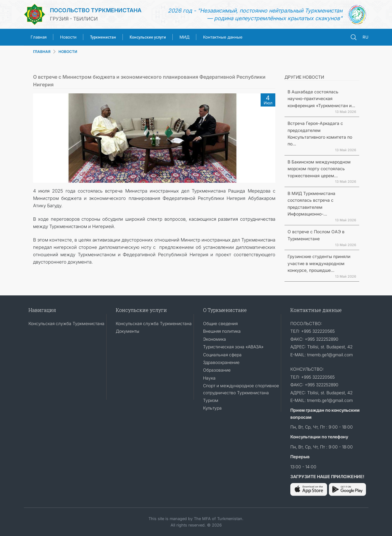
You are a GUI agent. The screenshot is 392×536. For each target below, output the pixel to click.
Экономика (215, 339)
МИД (185, 37)
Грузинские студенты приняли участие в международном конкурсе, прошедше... (319, 263)
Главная (39, 37)
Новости (68, 37)
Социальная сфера (222, 355)
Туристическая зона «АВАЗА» (233, 347)
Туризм (211, 400)
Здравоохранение (221, 362)
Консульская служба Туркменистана (66, 323)
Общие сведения (220, 323)
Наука (209, 378)
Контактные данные (223, 37)
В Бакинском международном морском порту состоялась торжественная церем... (319, 169)
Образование (217, 370)
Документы (128, 331)
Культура (212, 408)
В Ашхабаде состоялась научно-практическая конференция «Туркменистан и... (321, 99)
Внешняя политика (222, 331)
